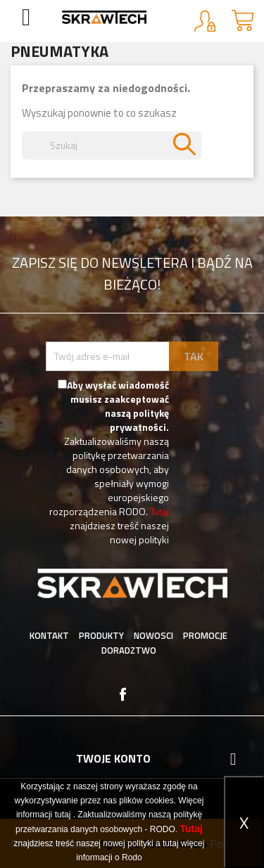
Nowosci (153, 635)
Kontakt (49, 635)
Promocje (205, 635)
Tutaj (159, 511)
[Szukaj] (112, 145)
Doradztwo (129, 650)
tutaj (63, 815)
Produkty (101, 635)
